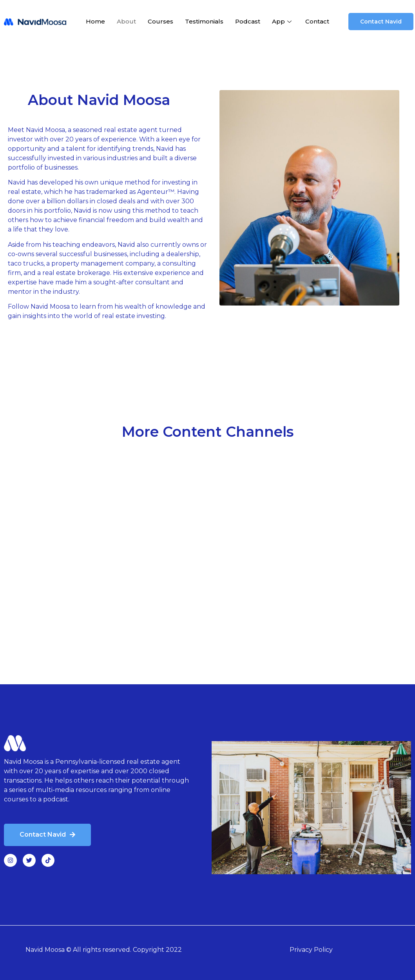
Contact (317, 21)
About (126, 21)
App (283, 21)
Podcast (248, 21)
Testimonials (204, 21)
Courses (160, 21)
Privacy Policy (311, 950)
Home (95, 21)
